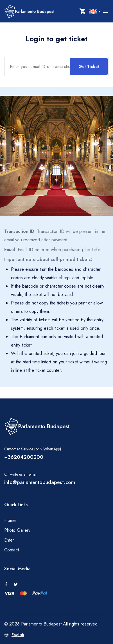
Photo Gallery (17, 530)
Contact (12, 550)
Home (10, 520)
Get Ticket (89, 67)
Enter (9, 540)
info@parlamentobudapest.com (40, 482)
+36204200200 (24, 457)
